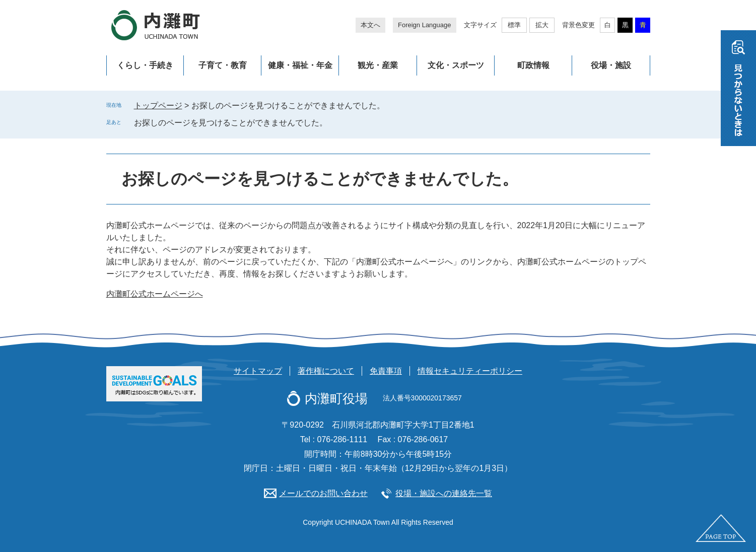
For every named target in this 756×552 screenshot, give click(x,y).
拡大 (542, 25)
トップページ (158, 106)
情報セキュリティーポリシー (470, 371)
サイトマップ (258, 371)
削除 (334, 122)
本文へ (370, 25)
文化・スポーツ (456, 65)
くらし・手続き (145, 65)
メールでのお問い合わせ (323, 493)
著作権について (326, 371)
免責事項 (386, 371)
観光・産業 (378, 65)
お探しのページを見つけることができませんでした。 (231, 123)
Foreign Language (425, 25)
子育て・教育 (223, 65)
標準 (514, 25)
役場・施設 (611, 65)
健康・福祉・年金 (300, 65)
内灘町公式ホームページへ (155, 294)
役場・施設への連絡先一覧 (444, 493)
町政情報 (533, 65)
